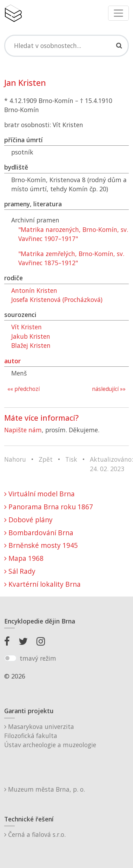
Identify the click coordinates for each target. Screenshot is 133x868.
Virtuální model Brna (39, 494)
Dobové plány (28, 520)
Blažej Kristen (31, 345)
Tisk (71, 459)
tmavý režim (38, 658)
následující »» (109, 389)
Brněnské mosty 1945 (41, 545)
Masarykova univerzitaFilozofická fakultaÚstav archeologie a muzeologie (50, 736)
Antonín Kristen (34, 290)
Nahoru (15, 459)
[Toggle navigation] (118, 13)
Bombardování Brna (39, 533)
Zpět (46, 459)
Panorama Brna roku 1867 (49, 507)
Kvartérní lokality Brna (42, 584)
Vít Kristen (26, 327)
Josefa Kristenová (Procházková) (57, 299)
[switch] (10, 658)
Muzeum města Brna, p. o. (45, 789)
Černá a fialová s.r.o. (35, 834)
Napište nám (23, 430)
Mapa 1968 (24, 558)
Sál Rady (20, 571)
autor (12, 361)
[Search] (66, 46)
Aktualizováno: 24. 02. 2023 (111, 464)
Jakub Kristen (31, 336)
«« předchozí (24, 389)
